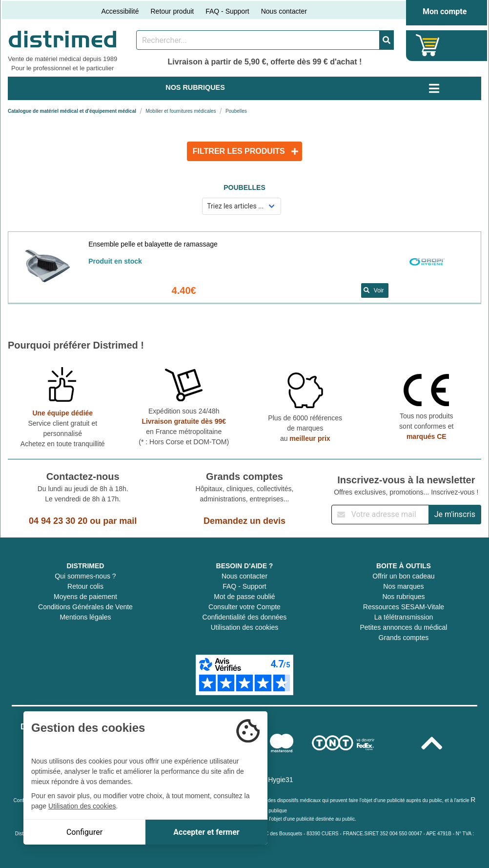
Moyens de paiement (85, 597)
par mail (120, 521)
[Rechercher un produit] (258, 40)
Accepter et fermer (206, 832)
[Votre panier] (428, 45)
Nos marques (403, 586)
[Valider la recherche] (387, 40)
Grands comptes (404, 638)
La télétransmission (404, 617)
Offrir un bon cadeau (403, 576)
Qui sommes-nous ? (85, 576)
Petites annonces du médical (403, 627)
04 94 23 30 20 (58, 521)
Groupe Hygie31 (268, 780)
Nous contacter (284, 11)
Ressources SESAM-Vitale (404, 607)
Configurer (84, 832)
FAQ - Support (227, 11)
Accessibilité (120, 11)
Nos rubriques (403, 597)
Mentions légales (85, 617)
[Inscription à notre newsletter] (380, 515)
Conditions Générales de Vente (85, 607)
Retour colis (85, 586)
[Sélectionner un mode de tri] (242, 206)
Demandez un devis (244, 521)
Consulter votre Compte (244, 607)
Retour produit (172, 11)
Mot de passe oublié (244, 597)
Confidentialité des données (245, 617)
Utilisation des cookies (245, 627)
